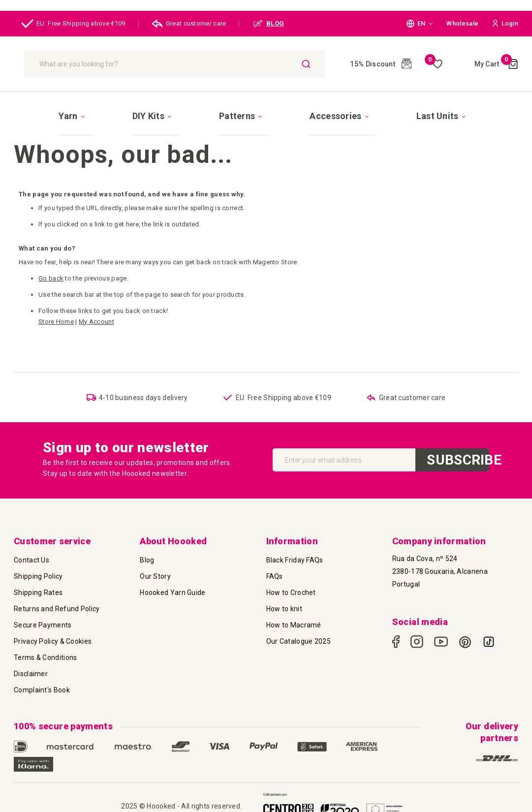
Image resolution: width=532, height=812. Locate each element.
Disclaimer (31, 667)
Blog (147, 554)
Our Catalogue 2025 (298, 635)
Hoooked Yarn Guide (172, 586)
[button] (420, 24)
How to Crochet (291, 586)
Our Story (155, 570)
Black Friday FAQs (295, 554)
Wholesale (462, 23)
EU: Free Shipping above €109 (73, 24)
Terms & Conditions (45, 651)
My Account (96, 304)
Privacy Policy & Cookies (53, 635)
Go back (51, 261)
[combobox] (224, 64)
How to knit (284, 602)
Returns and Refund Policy (57, 602)
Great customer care (189, 24)
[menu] (266, 107)
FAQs (275, 570)
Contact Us (31, 554)
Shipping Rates (38, 586)
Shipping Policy (38, 570)
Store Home (56, 304)
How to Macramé (294, 619)
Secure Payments (43, 619)
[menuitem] (128, 107)
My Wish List (434, 64)
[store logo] (67, 64)
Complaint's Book (42, 684)
